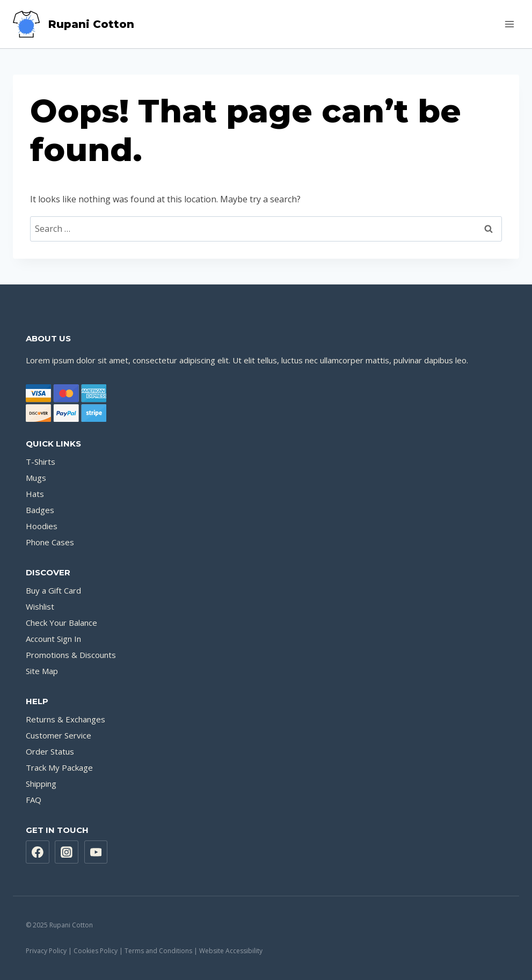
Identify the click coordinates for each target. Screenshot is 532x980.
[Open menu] (509, 24)
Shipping (41, 784)
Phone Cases (50, 542)
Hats (35, 494)
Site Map (42, 671)
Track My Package (59, 767)
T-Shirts (41, 462)
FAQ (34, 800)
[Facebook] (38, 852)
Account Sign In (53, 639)
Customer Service (59, 735)
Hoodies (42, 526)
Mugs (36, 478)
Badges (40, 510)
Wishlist (40, 606)
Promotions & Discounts (71, 655)
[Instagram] (67, 852)
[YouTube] (96, 852)
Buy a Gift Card (53, 590)
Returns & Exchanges (65, 719)
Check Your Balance (61, 623)
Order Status (50, 751)
